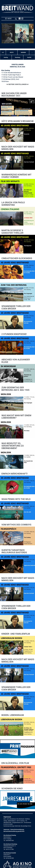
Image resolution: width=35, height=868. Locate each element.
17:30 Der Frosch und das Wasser (12, 77)
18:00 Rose (5, 81)
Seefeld (29, 57)
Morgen (23, 52)
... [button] (32, 52)
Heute (12, 52)
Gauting (6, 57)
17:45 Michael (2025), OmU (10, 79)
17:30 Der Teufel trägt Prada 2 (11, 75)
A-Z (3, 52)
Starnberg (17, 57)
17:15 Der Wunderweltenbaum (11, 73)
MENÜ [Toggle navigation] (11, 19)
